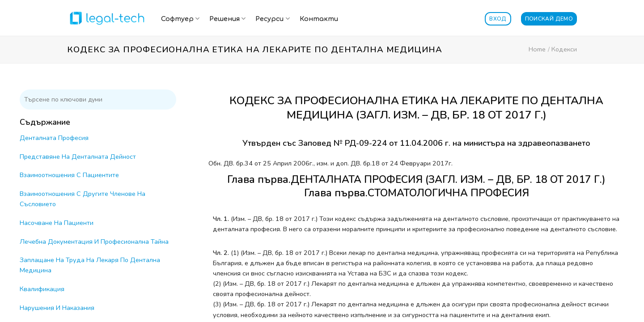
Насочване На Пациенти (57, 223)
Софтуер (180, 19)
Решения (227, 19)
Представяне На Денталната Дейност (78, 157)
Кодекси (564, 49)
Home (537, 49)
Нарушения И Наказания (57, 308)
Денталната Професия (54, 138)
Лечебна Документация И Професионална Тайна (94, 241)
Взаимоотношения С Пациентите (69, 175)
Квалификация (42, 289)
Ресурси (272, 19)
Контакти (319, 19)
